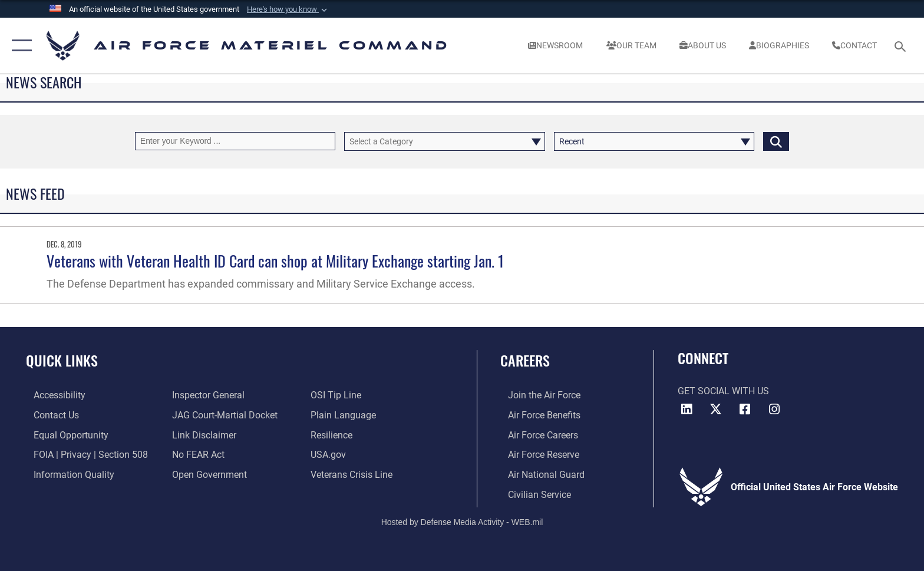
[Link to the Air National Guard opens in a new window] (539, 474)
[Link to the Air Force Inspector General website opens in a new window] (206, 395)
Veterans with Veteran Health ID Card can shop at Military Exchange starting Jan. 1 (275, 261)
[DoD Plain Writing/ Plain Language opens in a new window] (346, 415)
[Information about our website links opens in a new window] (202, 435)
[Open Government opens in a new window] (207, 474)
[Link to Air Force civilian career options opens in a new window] (532, 494)
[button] (288, 9)
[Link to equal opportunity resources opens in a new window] (63, 435)
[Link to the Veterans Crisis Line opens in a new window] (354, 474)
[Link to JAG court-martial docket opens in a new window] (222, 415)
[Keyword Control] (235, 141)
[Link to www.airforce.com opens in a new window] (537, 395)
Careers (525, 360)
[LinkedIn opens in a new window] (687, 410)
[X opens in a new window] (715, 410)
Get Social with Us (723, 391)
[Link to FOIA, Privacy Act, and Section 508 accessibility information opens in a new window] (83, 454)
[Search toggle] (902, 46)
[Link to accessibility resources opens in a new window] (52, 395)
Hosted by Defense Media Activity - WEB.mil (462, 521)
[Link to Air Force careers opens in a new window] (535, 435)
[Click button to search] (776, 141)
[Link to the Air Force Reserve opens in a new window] (536, 454)
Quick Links (62, 360)
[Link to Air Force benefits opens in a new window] (537, 415)
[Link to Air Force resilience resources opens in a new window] (334, 435)
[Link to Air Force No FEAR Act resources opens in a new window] (196, 454)
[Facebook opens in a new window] (745, 410)
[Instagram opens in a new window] (774, 410)
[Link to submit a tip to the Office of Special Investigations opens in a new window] (338, 395)
